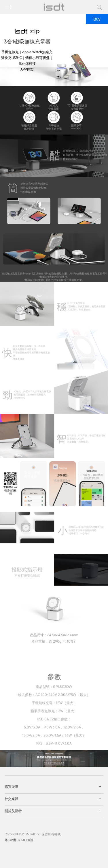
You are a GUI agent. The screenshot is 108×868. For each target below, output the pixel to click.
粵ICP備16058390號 (19, 840)
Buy (97, 19)
